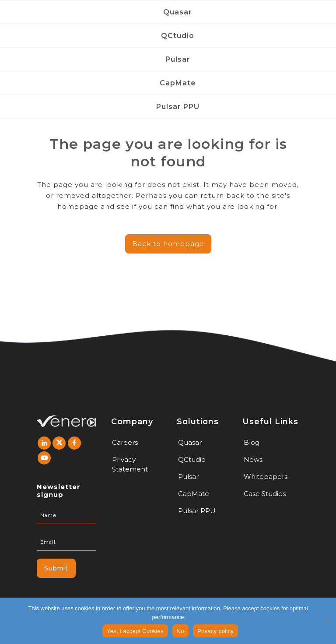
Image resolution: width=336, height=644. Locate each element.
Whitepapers (266, 477)
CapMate (194, 494)
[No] (325, 621)
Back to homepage (168, 244)
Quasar (190, 442)
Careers (125, 442)
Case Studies (265, 494)
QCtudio (192, 459)
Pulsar (188, 477)
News (253, 459)
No (180, 631)
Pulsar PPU (197, 511)
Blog (252, 442)
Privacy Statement (130, 464)
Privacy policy (215, 631)
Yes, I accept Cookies (135, 631)
